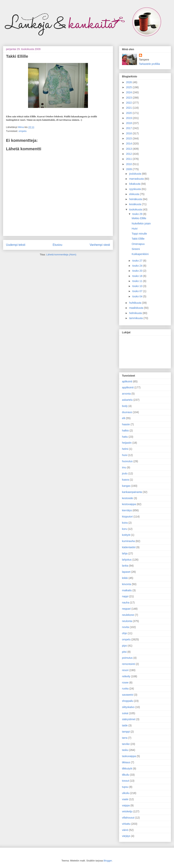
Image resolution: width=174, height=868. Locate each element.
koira (125, 523)
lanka (125, 566)
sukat (125, 713)
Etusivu (58, 245)
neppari (126, 609)
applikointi (128, 387)
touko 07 (138, 291)
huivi (125, 455)
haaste (126, 424)
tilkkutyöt (127, 769)
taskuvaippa (129, 756)
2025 (129, 87)
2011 (129, 159)
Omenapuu (138, 244)
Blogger (108, 861)
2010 (129, 164)
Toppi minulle (139, 234)
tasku (125, 750)
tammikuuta (136, 318)
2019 (129, 118)
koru (125, 529)
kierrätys (127, 510)
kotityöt (126, 535)
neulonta (127, 621)
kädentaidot (129, 547)
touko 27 (138, 261)
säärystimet (129, 719)
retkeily (126, 676)
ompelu (23, 131)
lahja (125, 553)
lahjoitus (127, 560)
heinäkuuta (136, 199)
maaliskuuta (136, 308)
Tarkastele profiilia (149, 64)
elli (124, 418)
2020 (129, 113)
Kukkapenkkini (140, 254)
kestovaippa (129, 504)
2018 (129, 123)
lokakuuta (135, 184)
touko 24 (138, 266)
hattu (125, 437)
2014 (129, 144)
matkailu (127, 590)
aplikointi (127, 381)
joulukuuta (135, 174)
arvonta (126, 394)
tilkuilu (126, 775)
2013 (129, 149)
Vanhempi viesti (100, 245)
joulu (125, 473)
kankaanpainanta (132, 492)
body (125, 406)
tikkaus (126, 762)
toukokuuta (136, 209)
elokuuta (134, 194)
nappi (125, 596)
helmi (125, 449)
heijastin (127, 443)
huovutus (127, 461)
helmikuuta (136, 313)
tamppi (126, 732)
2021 (129, 108)
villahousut (128, 818)
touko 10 (138, 286)
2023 (129, 98)
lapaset (126, 572)
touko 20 (138, 271)
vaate (125, 799)
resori (125, 670)
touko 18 (138, 276)
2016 (129, 133)
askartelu (127, 400)
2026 (129, 82)
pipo (124, 646)
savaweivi (128, 695)
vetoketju (127, 811)
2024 (129, 92)
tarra (125, 738)
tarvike (126, 744)
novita (125, 627)
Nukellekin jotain (141, 224)
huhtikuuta (136, 303)
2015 (129, 138)
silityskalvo (128, 707)
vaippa (126, 805)
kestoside (128, 498)
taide (125, 725)
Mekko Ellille (139, 218)
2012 (129, 154)
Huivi (135, 229)
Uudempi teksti (16, 245)
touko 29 (138, 214)
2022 (129, 103)
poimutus (127, 658)
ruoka (125, 689)
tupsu (125, 787)
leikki (125, 578)
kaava (125, 480)
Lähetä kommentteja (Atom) (61, 255)
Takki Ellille (138, 239)
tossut (125, 781)
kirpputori (127, 517)
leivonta (126, 584)
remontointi (128, 664)
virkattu (126, 824)
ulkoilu (126, 793)
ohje (124, 633)
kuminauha (128, 541)
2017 (129, 128)
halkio (125, 431)
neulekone (128, 615)
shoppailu (128, 701)
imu (124, 467)
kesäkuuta (135, 204)
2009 (129, 169)
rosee (125, 683)
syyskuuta (135, 189)
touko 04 (138, 296)
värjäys (126, 836)
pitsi (124, 652)
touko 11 (138, 281)
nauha (126, 603)
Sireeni (136, 249)
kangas (126, 486)
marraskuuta (137, 179)
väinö (125, 830)
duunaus (127, 412)
